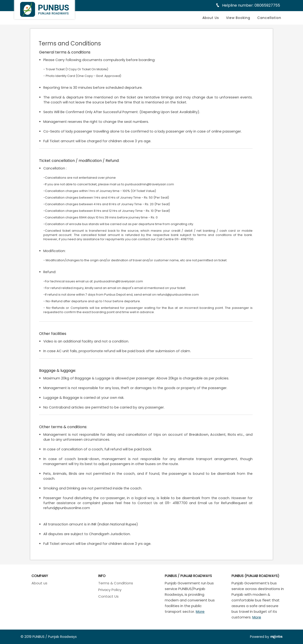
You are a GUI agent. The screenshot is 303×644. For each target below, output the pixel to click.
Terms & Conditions (116, 583)
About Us (211, 18)
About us (39, 583)
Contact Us (108, 596)
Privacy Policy (110, 590)
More (200, 611)
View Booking (238, 18)
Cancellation (269, 18)
